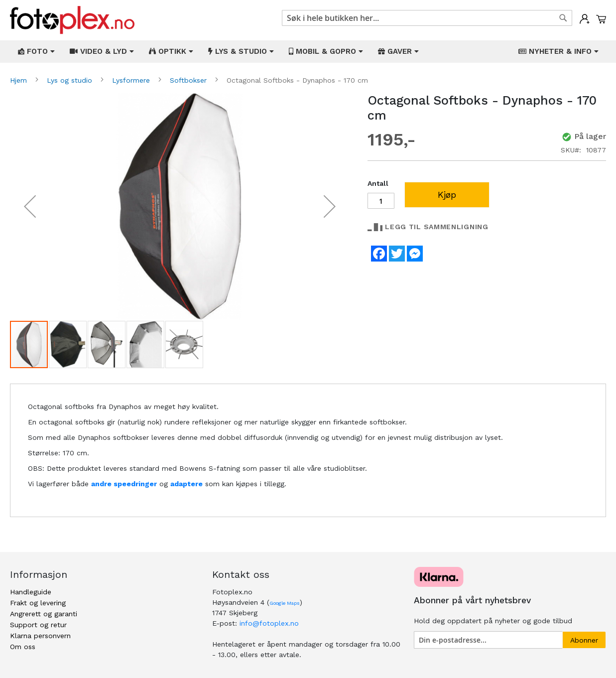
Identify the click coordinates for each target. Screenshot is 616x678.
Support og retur (38, 625)
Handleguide (31, 592)
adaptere (186, 484)
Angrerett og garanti (44, 614)
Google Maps (285, 603)
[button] (30, 206)
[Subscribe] (584, 640)
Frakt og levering (38, 603)
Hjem (20, 80)
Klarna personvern (40, 636)
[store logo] (72, 20)
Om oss (23, 647)
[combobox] (427, 18)
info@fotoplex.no (269, 623)
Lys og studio (71, 80)
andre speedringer (124, 484)
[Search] (563, 18)
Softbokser (189, 80)
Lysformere (132, 80)
